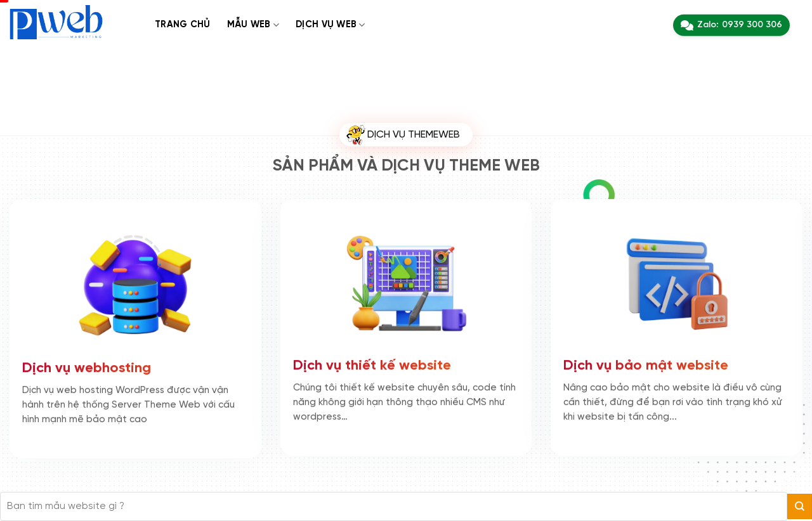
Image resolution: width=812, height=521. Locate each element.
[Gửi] (800, 506)
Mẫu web (253, 25)
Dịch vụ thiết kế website (372, 364)
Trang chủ (183, 25)
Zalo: (731, 25)
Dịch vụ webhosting (87, 367)
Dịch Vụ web (331, 25)
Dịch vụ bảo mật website (646, 364)
